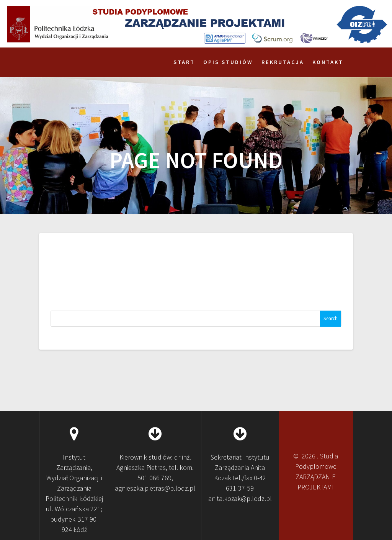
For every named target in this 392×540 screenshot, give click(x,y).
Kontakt (328, 62)
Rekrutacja (283, 62)
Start (184, 62)
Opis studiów (228, 62)
